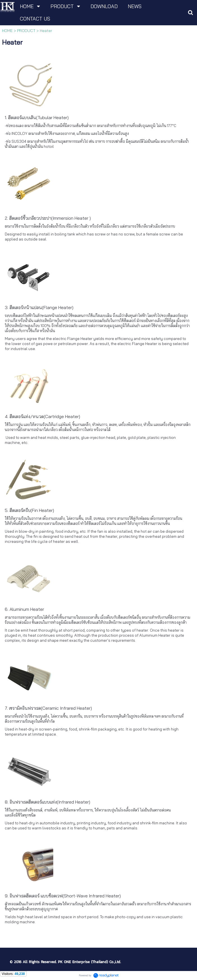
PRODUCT (26, 31)
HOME (7, 31)
